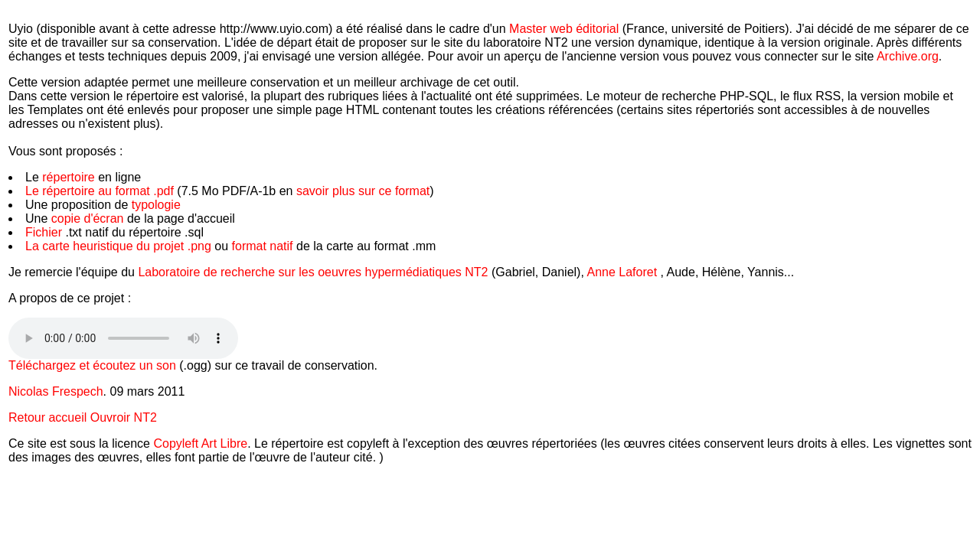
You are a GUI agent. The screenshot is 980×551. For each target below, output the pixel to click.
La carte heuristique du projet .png (120, 246)
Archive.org (908, 56)
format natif (264, 246)
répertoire (68, 177)
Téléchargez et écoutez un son (94, 365)
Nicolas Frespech (56, 391)
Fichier (45, 232)
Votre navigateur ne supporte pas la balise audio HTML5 (123, 338)
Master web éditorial (564, 29)
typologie (156, 205)
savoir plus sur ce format (363, 191)
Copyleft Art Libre (200, 443)
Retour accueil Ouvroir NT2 (83, 417)
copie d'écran (88, 218)
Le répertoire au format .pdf (100, 191)
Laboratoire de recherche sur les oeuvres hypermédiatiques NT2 (315, 272)
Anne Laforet (622, 272)
